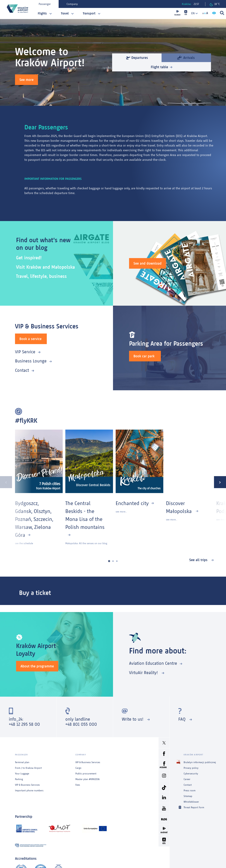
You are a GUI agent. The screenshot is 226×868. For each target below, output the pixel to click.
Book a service (30, 339)
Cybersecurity (191, 774)
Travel (65, 13)
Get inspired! (29, 258)
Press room (190, 791)
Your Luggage (22, 774)
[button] (109, 561)
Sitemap (188, 796)
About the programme (37, 666)
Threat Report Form (194, 807)
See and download (148, 263)
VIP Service (25, 352)
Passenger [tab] (45, 4)
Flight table (159, 67)
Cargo (78, 768)
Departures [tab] (137, 58)
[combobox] (193, 13)
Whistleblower (191, 802)
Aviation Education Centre (153, 663)
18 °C (215, 4)
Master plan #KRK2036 (87, 779)
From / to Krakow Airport (28, 768)
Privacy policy (191, 768)
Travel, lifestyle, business (41, 276)
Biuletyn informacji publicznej (200, 762)
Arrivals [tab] (186, 57)
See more (26, 80)
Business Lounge (31, 361)
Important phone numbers (29, 791)
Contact (22, 370)
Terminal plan (22, 762)
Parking (19, 779)
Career (187, 779)
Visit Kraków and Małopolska (45, 267)
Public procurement (86, 774)
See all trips (199, 560)
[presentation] (6, 482)
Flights (42, 13)
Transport (89, 13)
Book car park (144, 356)
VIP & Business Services (27, 785)
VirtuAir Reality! (144, 673)
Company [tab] (72, 4)
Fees (78, 785)
